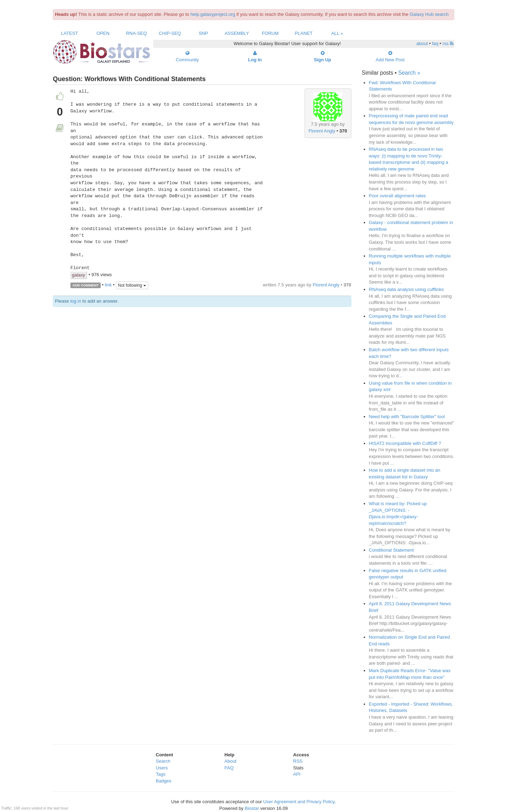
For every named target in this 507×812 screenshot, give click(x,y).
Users (162, 768)
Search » (409, 73)
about (422, 44)
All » (337, 33)
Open (103, 33)
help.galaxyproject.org (213, 14)
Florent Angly (322, 131)
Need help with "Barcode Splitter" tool (407, 417)
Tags (161, 774)
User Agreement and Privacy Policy (299, 802)
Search (163, 761)
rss (448, 44)
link (108, 285)
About (231, 761)
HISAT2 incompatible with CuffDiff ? (405, 443)
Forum (270, 33)
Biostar (252, 808)
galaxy (79, 275)
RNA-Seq (136, 33)
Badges (164, 781)
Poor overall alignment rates (398, 196)
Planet (304, 33)
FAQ (229, 768)
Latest (69, 33)
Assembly (237, 33)
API (297, 774)
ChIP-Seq (170, 33)
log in (76, 301)
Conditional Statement (392, 550)
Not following (132, 285)
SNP (203, 33)
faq (435, 44)
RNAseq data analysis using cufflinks (406, 289)
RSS (298, 761)
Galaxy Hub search (429, 14)
